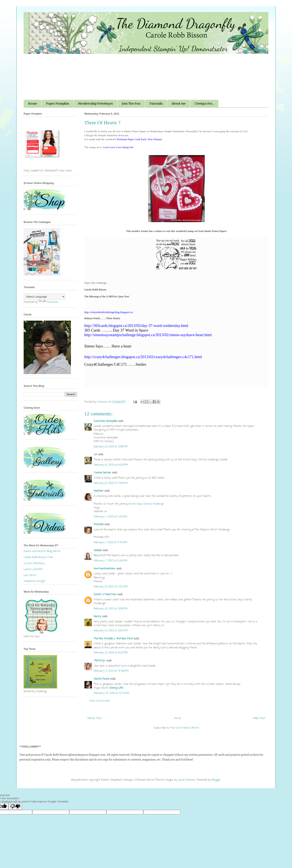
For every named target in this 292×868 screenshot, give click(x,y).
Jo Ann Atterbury (34, 563)
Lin (95, 454)
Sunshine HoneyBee (105, 421)
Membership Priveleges (95, 104)
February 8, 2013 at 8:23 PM (111, 653)
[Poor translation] (15, 806)
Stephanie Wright (35, 581)
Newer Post (95, 718)
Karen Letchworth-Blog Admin (42, 551)
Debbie (98, 550)
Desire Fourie (102, 679)
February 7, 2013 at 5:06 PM (111, 561)
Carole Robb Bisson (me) (38, 557)
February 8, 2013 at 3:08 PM (111, 609)
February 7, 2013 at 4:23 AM (110, 517)
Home (33, 104)
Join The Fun (131, 104)
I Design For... (204, 104)
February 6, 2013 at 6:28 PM (111, 465)
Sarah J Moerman (105, 594)
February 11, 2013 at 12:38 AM (111, 671)
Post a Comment (100, 701)
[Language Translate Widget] (44, 297)
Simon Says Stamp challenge (146, 504)
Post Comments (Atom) (184, 728)
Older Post (259, 718)
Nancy (97, 616)
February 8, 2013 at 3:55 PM (111, 631)
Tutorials (156, 104)
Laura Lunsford (33, 569)
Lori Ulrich (30, 575)
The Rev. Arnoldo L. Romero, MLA (113, 639)
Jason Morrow (187, 780)
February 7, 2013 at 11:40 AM (110, 542)
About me (179, 104)
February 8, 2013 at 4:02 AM (111, 587)
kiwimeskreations (105, 569)
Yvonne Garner (102, 473)
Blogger (216, 780)
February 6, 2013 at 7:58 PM (111, 483)
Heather (99, 491)
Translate (48, 302)
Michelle (99, 524)
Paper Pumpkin (58, 104)
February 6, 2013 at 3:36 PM (111, 447)
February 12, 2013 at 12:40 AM (111, 693)
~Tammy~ (100, 661)
